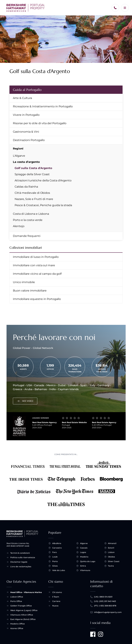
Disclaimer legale (19, 562)
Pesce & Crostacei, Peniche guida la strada (43, 205)
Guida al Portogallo (27, 90)
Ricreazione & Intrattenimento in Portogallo (43, 106)
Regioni (18, 149)
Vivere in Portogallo (26, 115)
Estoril (111, 548)
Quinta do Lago (88, 561)
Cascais (84, 548)
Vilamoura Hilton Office (22, 615)
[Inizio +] (26, 8)
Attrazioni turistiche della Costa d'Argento (43, 180)
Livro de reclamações (21, 567)
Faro (54, 552)
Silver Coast (114, 561)
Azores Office (17, 628)
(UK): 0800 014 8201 (103, 597)
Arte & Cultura (22, 98)
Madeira (84, 557)
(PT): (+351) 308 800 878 (105, 606)
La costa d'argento (26, 162)
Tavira (111, 566)
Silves (55, 566)
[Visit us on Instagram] (101, 634)
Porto (55, 561)
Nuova (55, 606)
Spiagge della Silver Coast (32, 174)
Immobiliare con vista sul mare (34, 265)
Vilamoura (85, 570)
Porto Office (16, 601)
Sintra (83, 566)
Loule (55, 557)
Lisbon (111, 552)
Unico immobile (24, 282)
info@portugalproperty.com (108, 612)
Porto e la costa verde (28, 220)
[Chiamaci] (115, 8)
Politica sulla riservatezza (23, 557)
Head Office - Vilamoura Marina (26, 592)
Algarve (84, 543)
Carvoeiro (57, 548)
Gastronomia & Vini (26, 132)
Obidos (111, 557)
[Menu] (125, 8)
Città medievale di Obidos (32, 193)
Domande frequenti (27, 236)
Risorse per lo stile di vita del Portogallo (40, 123)
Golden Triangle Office (21, 606)
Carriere (56, 601)
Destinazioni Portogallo (29, 140)
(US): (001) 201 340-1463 (105, 601)
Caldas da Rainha (26, 187)
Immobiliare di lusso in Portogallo (36, 257)
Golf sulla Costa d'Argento (33, 168)
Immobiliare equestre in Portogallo (37, 299)
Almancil (112, 543)
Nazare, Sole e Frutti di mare (34, 199)
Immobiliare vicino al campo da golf (37, 274)
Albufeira (57, 543)
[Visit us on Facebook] (93, 634)
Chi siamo (57, 592)
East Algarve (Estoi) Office (23, 619)
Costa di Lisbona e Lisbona (31, 214)
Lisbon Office (17, 597)
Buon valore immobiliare (30, 291)
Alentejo (19, 226)
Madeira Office (18, 624)
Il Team (56, 597)
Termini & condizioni (20, 553)
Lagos (83, 552)
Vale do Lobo (59, 570)
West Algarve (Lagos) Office (24, 610)
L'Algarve (19, 156)
